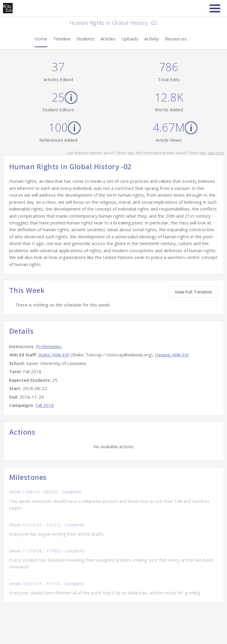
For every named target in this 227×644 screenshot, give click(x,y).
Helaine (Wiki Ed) (172, 355)
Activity (152, 39)
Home (41, 39)
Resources (176, 39)
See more (216, 153)
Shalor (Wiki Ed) (54, 355)
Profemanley (49, 346)
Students (85, 39)
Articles (108, 39)
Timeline (62, 39)
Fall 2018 (45, 405)
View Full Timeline (193, 292)
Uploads (130, 39)
